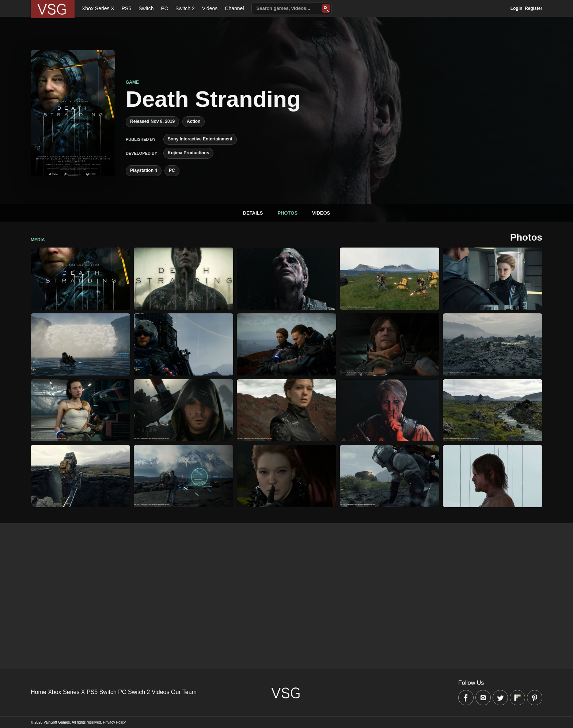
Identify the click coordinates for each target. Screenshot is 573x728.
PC (164, 8)
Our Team (184, 692)
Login (517, 8)
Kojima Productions (188, 153)
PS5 (126, 8)
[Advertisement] (219, 574)
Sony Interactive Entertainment (200, 139)
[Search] (326, 8)
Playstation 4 (144, 170)
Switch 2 (185, 8)
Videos (210, 8)
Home (39, 692)
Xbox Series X (98, 8)
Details (253, 213)
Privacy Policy (114, 722)
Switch (146, 8)
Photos (287, 213)
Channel (234, 8)
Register (534, 8)
